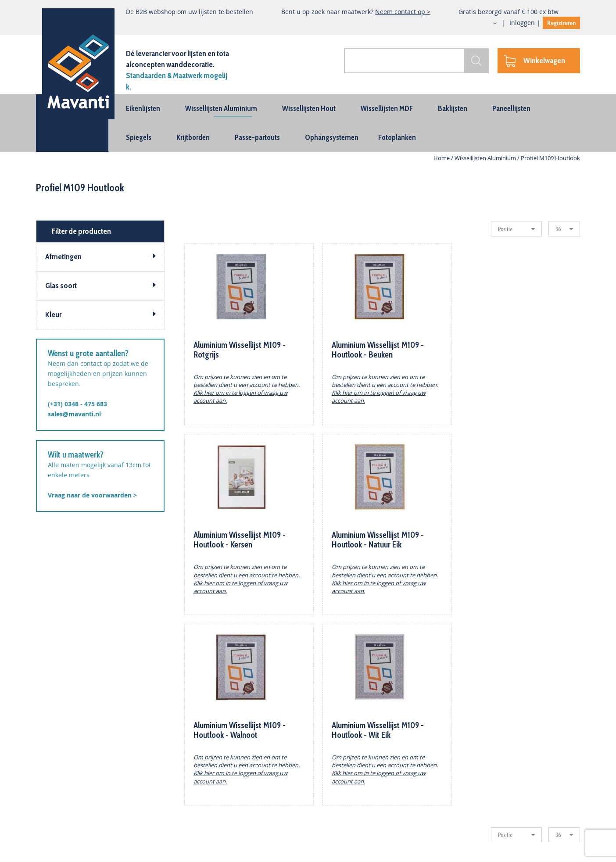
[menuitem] (143, 108)
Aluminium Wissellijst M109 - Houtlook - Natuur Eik (240, 540)
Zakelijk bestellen (363, 747)
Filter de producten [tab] (81, 231)
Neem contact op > (403, 12)
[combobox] (414, 61)
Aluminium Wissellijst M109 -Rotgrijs (240, 350)
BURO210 (569, 850)
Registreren (561, 23)
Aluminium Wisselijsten (71, 747)
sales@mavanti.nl (74, 414)
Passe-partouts (58, 785)
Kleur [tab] (53, 315)
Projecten (352, 772)
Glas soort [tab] (61, 286)
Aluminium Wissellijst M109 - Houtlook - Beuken (374, 350)
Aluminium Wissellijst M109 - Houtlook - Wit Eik (509, 540)
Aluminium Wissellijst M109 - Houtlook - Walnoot (374, 540)
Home (442, 158)
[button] (487, 23)
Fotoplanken (54, 822)
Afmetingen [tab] (63, 257)
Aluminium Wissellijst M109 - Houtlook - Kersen (509, 350)
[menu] (308, 123)
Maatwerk (352, 785)
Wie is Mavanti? (202, 759)
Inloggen (522, 23)
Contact (190, 747)
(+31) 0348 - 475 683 (77, 404)
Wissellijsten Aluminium (486, 158)
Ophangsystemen (62, 797)
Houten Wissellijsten (66, 759)
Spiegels (48, 810)
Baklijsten (50, 772)
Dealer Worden (360, 759)
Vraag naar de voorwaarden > (92, 495)
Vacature (351, 822)
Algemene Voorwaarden (214, 810)
